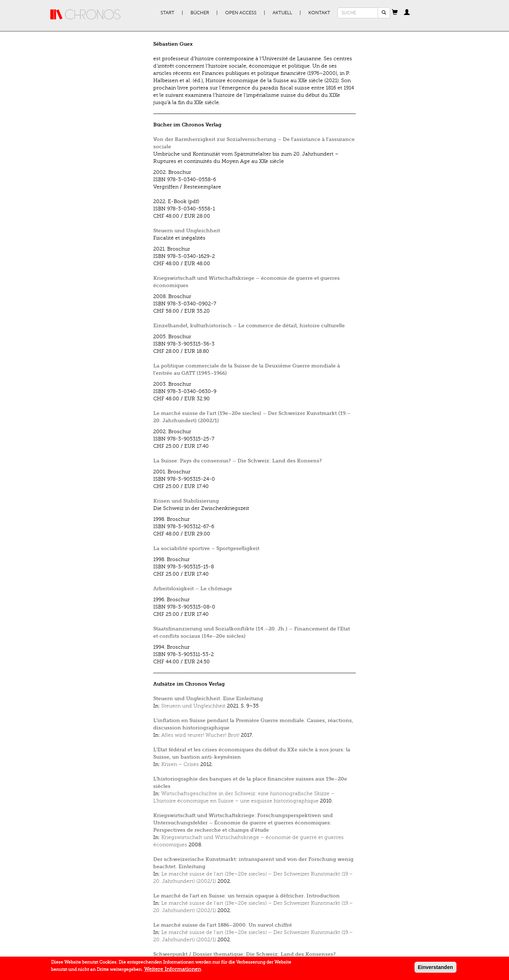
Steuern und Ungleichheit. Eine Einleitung (208, 699)
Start (167, 13)
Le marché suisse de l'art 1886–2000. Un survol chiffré (223, 925)
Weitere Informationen (173, 971)
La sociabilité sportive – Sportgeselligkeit (206, 548)
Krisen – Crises (180, 764)
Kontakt (319, 13)
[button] (395, 13)
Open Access (241, 13)
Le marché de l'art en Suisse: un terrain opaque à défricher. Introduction (246, 896)
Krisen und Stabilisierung (186, 501)
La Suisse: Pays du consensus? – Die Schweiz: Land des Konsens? (238, 461)
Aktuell (282, 13)
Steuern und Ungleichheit (187, 231)
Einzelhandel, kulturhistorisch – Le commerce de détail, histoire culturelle (249, 326)
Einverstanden (435, 969)
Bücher (200, 13)
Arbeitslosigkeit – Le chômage (193, 589)
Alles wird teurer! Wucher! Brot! (200, 735)
